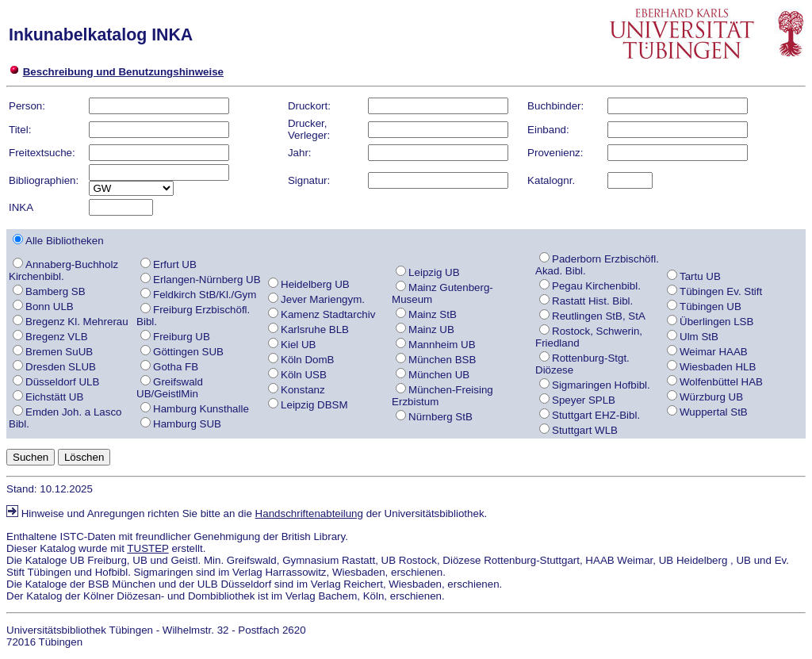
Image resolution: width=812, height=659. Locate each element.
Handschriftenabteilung (309, 513)
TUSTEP (147, 548)
